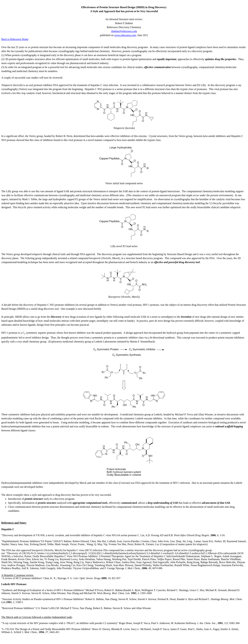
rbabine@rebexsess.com (124, 31)
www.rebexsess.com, (125, 35)
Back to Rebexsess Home (15, 39)
